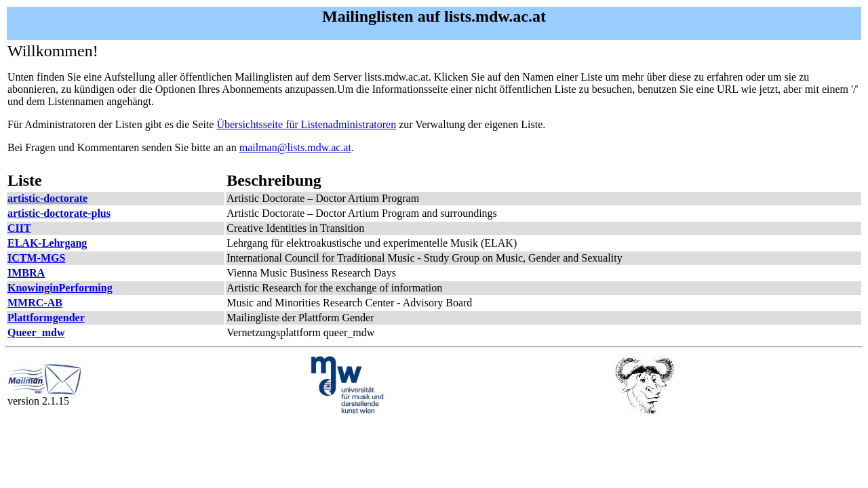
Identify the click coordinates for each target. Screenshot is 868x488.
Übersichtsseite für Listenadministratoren (306, 124)
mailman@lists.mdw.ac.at (295, 147)
